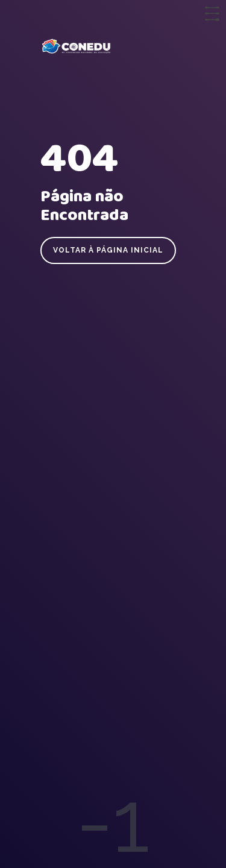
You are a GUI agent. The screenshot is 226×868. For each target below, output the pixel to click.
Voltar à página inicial (108, 250)
